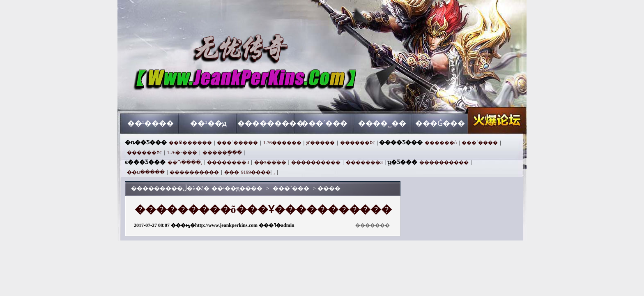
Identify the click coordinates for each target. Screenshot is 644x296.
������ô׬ (441, 143)
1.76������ (282, 143)
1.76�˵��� (182, 153)
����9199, (258, 172)
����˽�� (382, 123)
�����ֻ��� (222, 153)
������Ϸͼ (358, 143)
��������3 (228, 162)
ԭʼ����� (321, 143)
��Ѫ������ (190, 143)
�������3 (364, 162)
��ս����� (146, 172)
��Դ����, (185, 162)
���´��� (324, 123)
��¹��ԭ (208, 123)
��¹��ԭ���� (199, 99)
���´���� (480, 143)
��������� (266, 123)
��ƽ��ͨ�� (270, 162)
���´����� (237, 143)
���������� (316, 162)
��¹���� (151, 123)
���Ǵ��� (440, 123)
